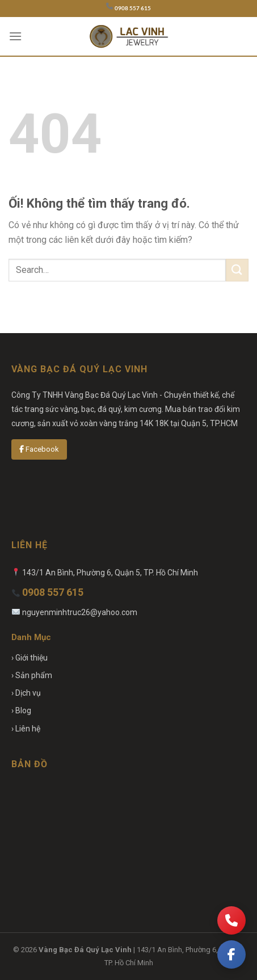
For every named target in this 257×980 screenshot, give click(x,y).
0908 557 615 (133, 8)
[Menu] (15, 36)
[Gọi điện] (231, 920)
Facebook (39, 449)
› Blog (21, 710)
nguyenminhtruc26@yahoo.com (80, 612)
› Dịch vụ (26, 693)
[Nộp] (237, 270)
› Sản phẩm (32, 675)
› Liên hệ (26, 729)
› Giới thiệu (30, 658)
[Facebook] (231, 954)
